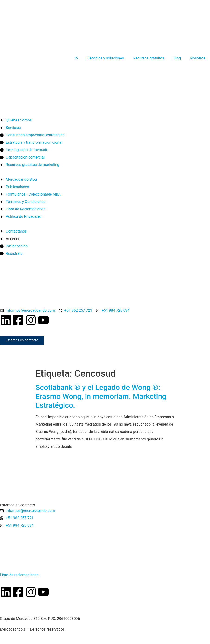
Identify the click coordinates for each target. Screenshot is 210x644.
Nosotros (198, 58)
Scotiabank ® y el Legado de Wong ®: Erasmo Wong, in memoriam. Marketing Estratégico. (101, 396)
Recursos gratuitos (149, 58)
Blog (177, 58)
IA (76, 58)
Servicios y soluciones (106, 58)
